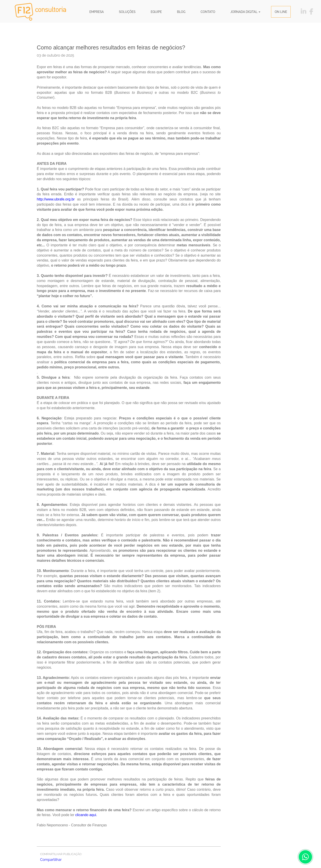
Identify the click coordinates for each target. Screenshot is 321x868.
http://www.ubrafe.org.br (56, 199)
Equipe (156, 12)
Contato (208, 12)
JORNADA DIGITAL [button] (245, 12)
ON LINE (281, 12)
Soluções (127, 12)
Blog (181, 12)
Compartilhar (51, 860)
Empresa (97, 12)
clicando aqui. (86, 815)
